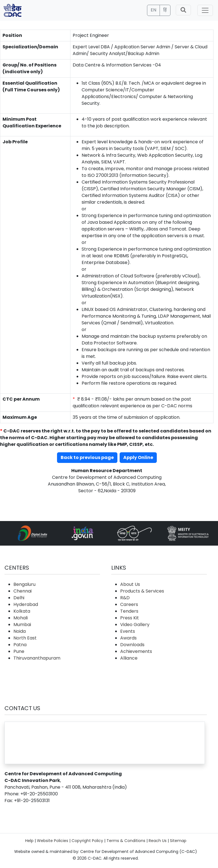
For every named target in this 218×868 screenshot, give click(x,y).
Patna (20, 645)
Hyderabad (26, 604)
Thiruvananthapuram (37, 658)
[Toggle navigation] (205, 10)
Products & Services (142, 591)
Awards (128, 638)
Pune (19, 651)
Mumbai (22, 625)
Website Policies (53, 841)
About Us (130, 584)
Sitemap (178, 841)
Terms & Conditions (126, 841)
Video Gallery (135, 625)
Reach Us (158, 841)
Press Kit (130, 618)
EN (153, 10)
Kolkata (22, 611)
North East (25, 638)
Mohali (21, 618)
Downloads (132, 645)
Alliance (129, 658)
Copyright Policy (87, 841)
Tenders (129, 611)
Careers (129, 604)
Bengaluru (24, 584)
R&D (125, 598)
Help (29, 841)
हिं (165, 10)
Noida (20, 631)
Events (128, 631)
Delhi (19, 598)
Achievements (136, 651)
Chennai (22, 591)
